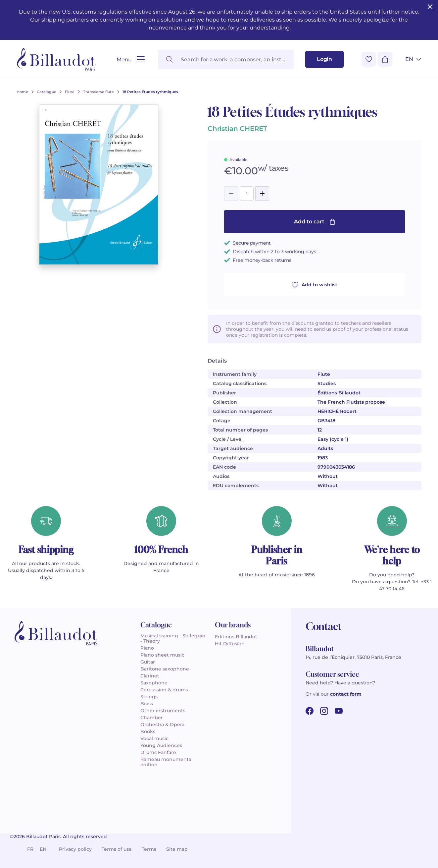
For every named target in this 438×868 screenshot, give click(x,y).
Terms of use (117, 849)
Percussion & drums (164, 690)
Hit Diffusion (230, 644)
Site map (177, 849)
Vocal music (154, 738)
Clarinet (150, 676)
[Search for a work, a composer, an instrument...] (226, 59)
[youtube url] (339, 711)
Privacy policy (75, 849)
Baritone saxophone (165, 669)
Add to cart (315, 222)
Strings (149, 697)
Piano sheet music (162, 655)
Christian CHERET (237, 129)
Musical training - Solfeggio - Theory (173, 638)
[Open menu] (131, 59)
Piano (147, 648)
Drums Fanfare (158, 752)
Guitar (148, 662)
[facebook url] (310, 711)
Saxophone (154, 683)
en (43, 849)
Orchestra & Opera (162, 724)
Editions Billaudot (236, 637)
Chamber (152, 718)
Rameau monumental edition (167, 762)
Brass (147, 704)
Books (148, 731)
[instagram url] (324, 711)
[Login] (324, 59)
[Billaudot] (56, 59)
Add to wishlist (315, 285)
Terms (149, 849)
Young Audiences (161, 745)
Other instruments (163, 711)
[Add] (262, 194)
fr (30, 849)
